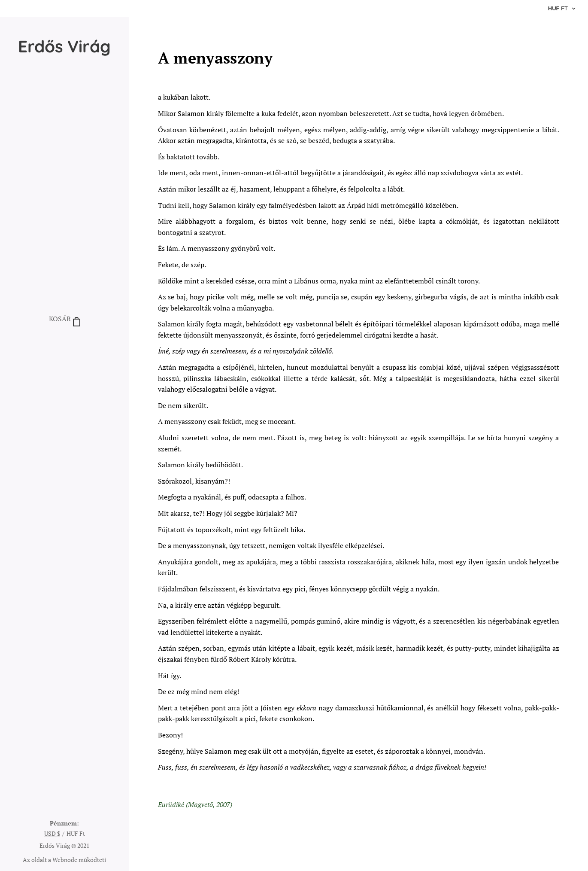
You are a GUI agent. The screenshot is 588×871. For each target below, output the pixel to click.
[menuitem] (64, 345)
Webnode (65, 860)
